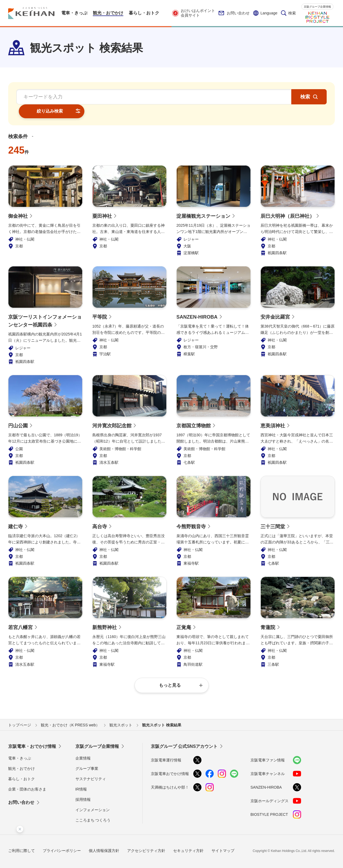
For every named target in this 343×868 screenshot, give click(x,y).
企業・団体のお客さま (27, 776)
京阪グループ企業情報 (317, 7)
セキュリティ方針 (188, 837)
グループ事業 (87, 755)
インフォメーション (93, 796)
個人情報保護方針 (104, 837)
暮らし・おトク (22, 765)
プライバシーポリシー (62, 837)
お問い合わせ (234, 13)
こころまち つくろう (93, 807)
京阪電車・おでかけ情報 (32, 732)
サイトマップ (223, 837)
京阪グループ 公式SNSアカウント (184, 732)
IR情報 (81, 776)
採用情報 (83, 786)
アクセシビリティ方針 (146, 837)
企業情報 (83, 744)
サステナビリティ (91, 765)
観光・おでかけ (22, 755)
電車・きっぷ (20, 744)
